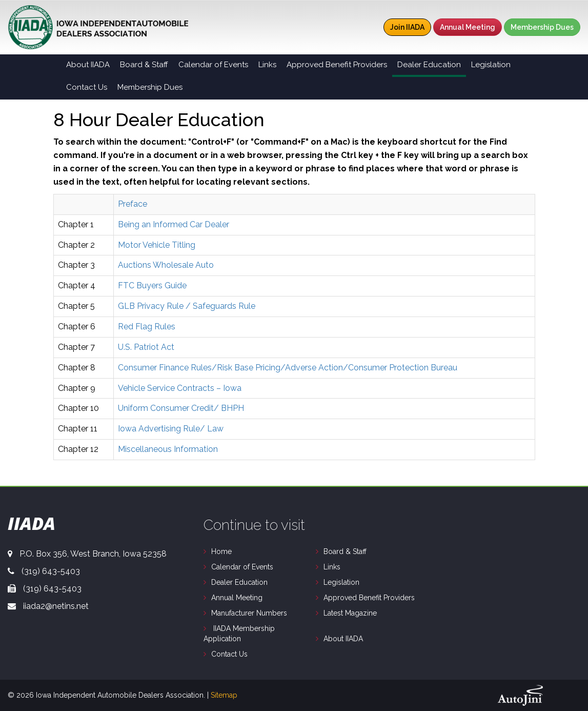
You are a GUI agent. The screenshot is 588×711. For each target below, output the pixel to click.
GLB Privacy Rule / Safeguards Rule (187, 306)
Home (221, 551)
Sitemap (224, 695)
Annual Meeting (468, 27)
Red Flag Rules (147, 327)
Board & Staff (345, 551)
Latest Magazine (350, 613)
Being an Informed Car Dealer (174, 224)
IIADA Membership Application (239, 634)
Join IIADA (407, 27)
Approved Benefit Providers (369, 598)
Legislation (341, 582)
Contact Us (229, 654)
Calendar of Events (242, 567)
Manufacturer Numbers (249, 613)
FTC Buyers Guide (152, 285)
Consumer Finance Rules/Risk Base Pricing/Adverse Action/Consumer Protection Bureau (288, 368)
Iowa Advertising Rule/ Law (171, 429)
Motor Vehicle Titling (157, 245)
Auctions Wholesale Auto (166, 265)
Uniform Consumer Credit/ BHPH (181, 408)
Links (332, 567)
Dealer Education (239, 582)
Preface (133, 204)
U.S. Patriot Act (146, 347)
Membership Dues (542, 27)
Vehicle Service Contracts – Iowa (180, 388)
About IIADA (343, 639)
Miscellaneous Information (168, 449)
